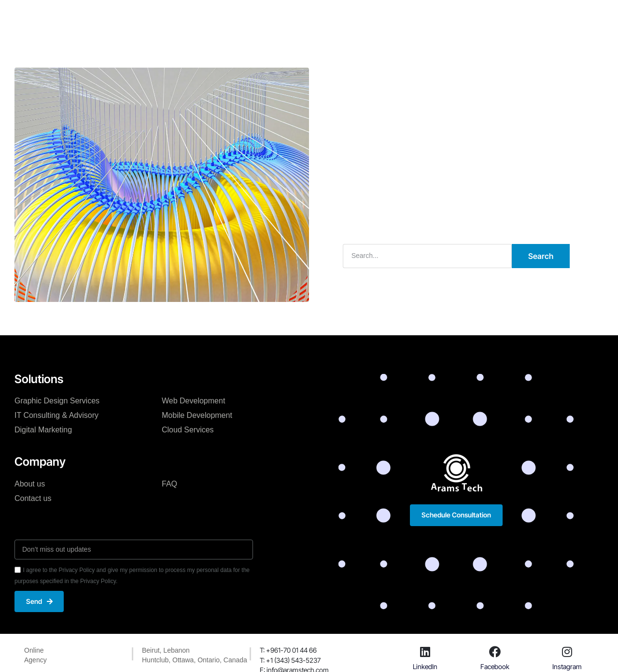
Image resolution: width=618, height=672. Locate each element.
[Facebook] (495, 652)
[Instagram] (567, 652)
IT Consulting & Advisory (56, 415)
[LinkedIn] (425, 652)
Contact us (33, 498)
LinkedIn (425, 666)
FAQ (169, 483)
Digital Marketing (43, 430)
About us (30, 483)
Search (541, 256)
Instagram (567, 666)
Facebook (495, 666)
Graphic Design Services (57, 401)
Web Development (193, 401)
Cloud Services (188, 430)
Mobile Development (197, 415)
